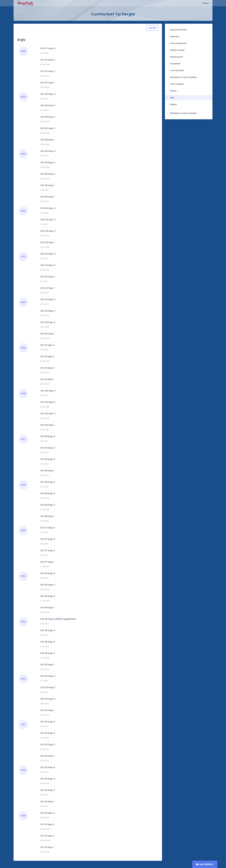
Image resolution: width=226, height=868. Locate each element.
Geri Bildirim (206, 864)
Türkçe (206, 3)
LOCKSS (152, 28)
